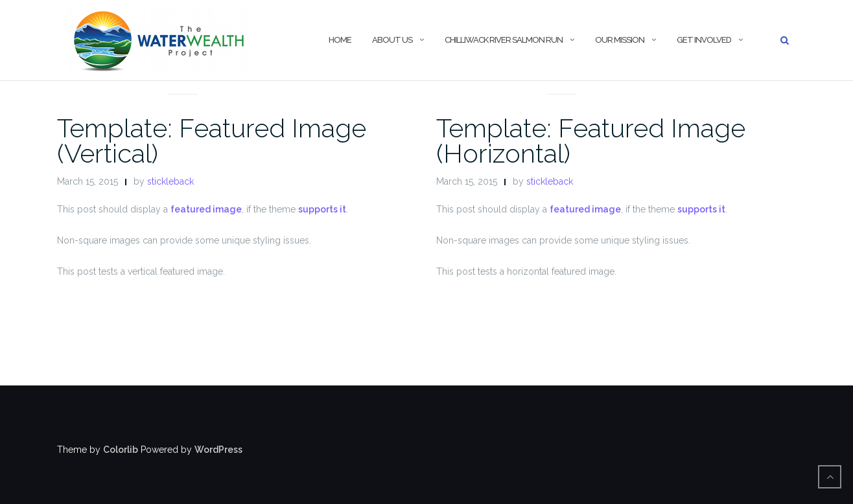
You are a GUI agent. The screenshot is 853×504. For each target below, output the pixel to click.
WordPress (218, 450)
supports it (322, 209)
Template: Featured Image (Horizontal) (591, 141)
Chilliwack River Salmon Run (504, 40)
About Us (392, 40)
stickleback (170, 181)
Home (340, 40)
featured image (206, 209)
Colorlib (121, 450)
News (183, 78)
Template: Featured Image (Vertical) (212, 141)
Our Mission (620, 40)
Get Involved (704, 40)
